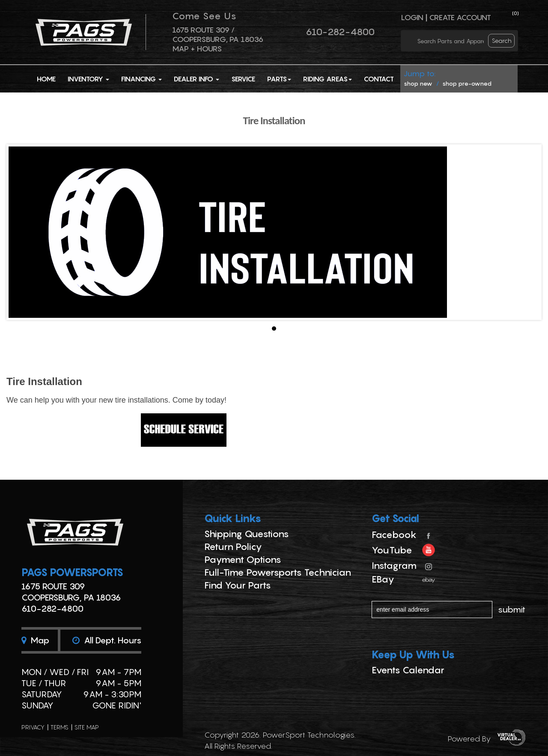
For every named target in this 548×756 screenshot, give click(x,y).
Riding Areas (328, 79)
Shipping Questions (247, 534)
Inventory (88, 79)
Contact (379, 79)
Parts (279, 79)
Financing (141, 79)
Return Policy (233, 547)
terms (60, 727)
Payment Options (243, 559)
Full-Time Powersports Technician (278, 572)
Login (412, 17)
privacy (33, 727)
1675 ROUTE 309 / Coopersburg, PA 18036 (218, 34)
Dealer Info (197, 79)
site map (87, 727)
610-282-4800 (340, 32)
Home (46, 79)
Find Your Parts (238, 585)
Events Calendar (408, 670)
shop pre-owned (467, 83)
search (502, 40)
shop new (418, 83)
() (515, 13)
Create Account (460, 17)
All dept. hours (107, 640)
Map (35, 640)
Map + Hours (197, 49)
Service (243, 79)
